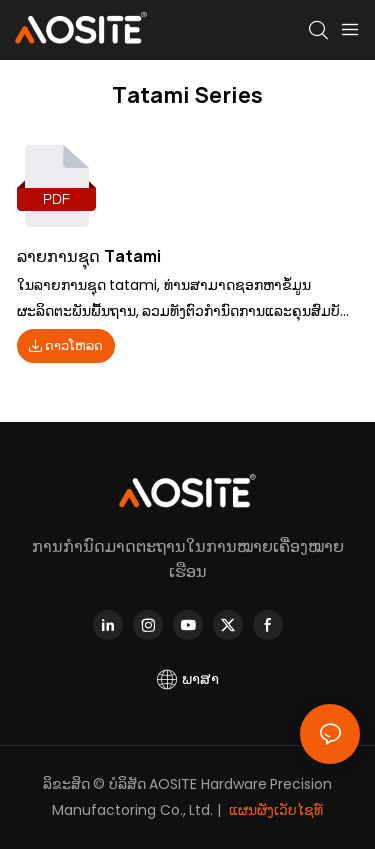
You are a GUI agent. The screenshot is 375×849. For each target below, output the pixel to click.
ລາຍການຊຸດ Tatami (89, 256)
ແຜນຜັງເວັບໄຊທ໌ (275, 810)
